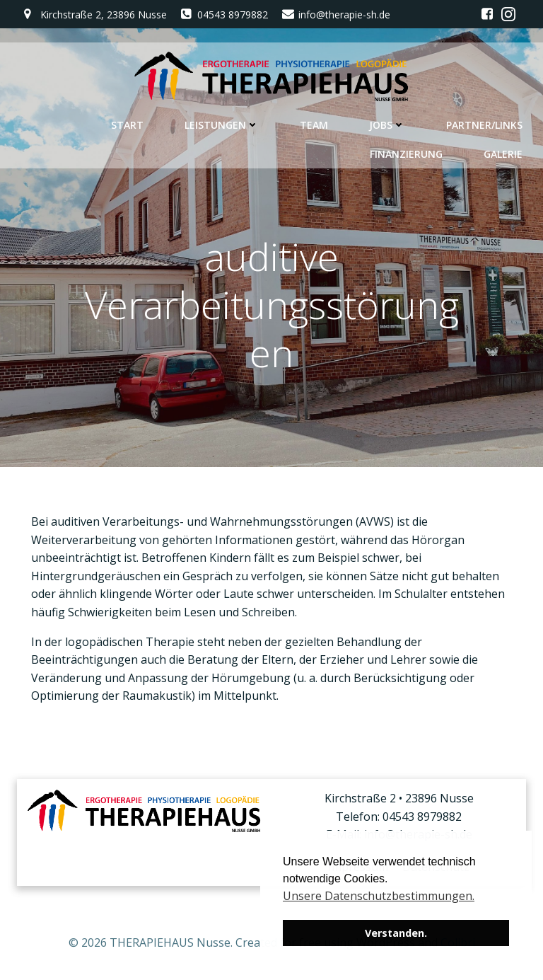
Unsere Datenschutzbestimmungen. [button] (379, 896)
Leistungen (222, 125)
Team (314, 125)
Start (127, 125)
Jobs (387, 125)
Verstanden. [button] (396, 933)
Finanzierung (406, 154)
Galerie (503, 154)
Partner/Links (484, 125)
